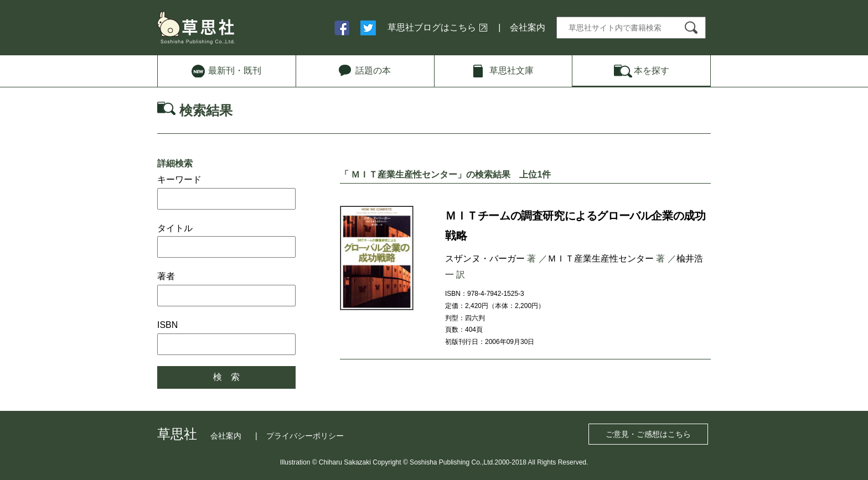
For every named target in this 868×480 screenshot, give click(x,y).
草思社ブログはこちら (432, 27)
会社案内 (528, 27)
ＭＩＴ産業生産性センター (601, 259)
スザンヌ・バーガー (485, 259)
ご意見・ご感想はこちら (648, 434)
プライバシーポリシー (305, 436)
